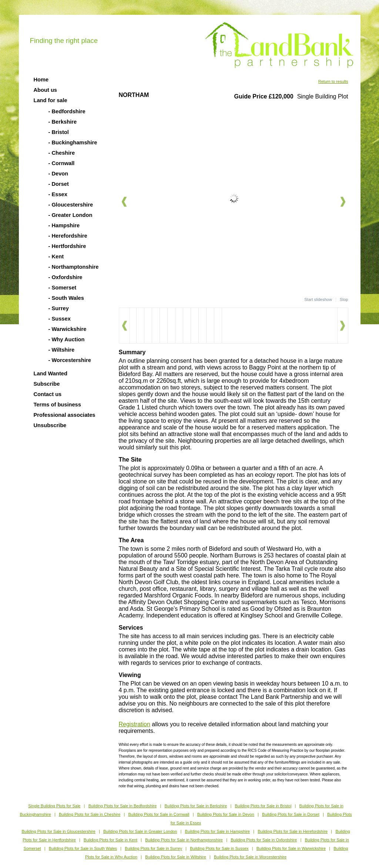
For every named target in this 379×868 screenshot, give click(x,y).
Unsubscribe (50, 425)
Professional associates (65, 415)
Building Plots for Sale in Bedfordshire (123, 806)
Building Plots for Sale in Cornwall (159, 814)
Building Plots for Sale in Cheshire (90, 814)
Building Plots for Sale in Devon (226, 814)
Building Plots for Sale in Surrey (153, 848)
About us (46, 90)
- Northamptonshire (74, 267)
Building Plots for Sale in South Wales (83, 848)
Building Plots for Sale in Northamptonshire (184, 840)
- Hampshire (64, 225)
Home (41, 80)
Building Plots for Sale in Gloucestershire (58, 831)
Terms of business (57, 405)
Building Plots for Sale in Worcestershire (250, 857)
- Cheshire (62, 153)
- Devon (58, 174)
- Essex (58, 194)
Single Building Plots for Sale (54, 806)
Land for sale (51, 100)
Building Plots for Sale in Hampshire (217, 831)
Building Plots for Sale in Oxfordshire (264, 840)
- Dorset (59, 184)
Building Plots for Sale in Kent (110, 840)
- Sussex (60, 319)
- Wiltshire (62, 350)
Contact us (48, 394)
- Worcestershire (70, 360)
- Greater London (71, 215)
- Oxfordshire (66, 277)
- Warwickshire (68, 329)
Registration (135, 724)
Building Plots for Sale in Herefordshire (293, 831)
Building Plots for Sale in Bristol (263, 806)
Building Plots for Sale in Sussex (219, 848)
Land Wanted (51, 373)
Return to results (333, 81)
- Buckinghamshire (73, 143)
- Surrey (59, 308)
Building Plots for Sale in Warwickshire (291, 848)
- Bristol (59, 132)
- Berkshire (63, 122)
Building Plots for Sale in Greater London (140, 831)
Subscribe (47, 384)
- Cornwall (62, 163)
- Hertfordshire (67, 246)
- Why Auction (67, 339)
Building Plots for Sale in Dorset (291, 814)
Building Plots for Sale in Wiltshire (175, 857)
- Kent (56, 257)
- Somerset (63, 288)
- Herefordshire (68, 236)
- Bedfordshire (67, 111)
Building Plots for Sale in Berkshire (196, 806)
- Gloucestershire (71, 205)
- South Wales (66, 298)
